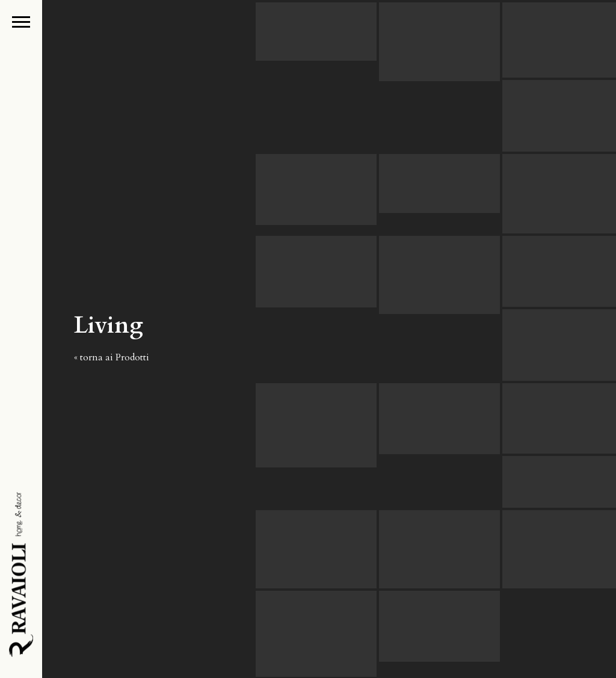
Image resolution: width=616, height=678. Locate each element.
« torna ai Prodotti (112, 357)
